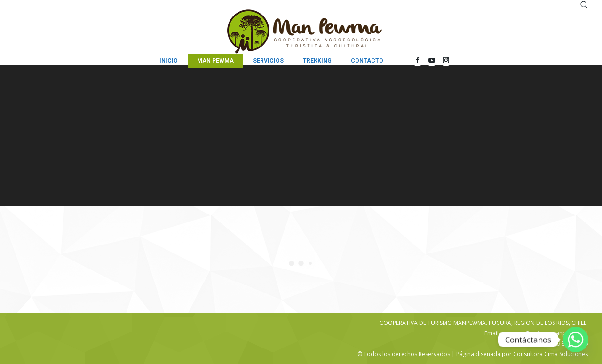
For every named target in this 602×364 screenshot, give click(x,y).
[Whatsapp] (576, 340)
